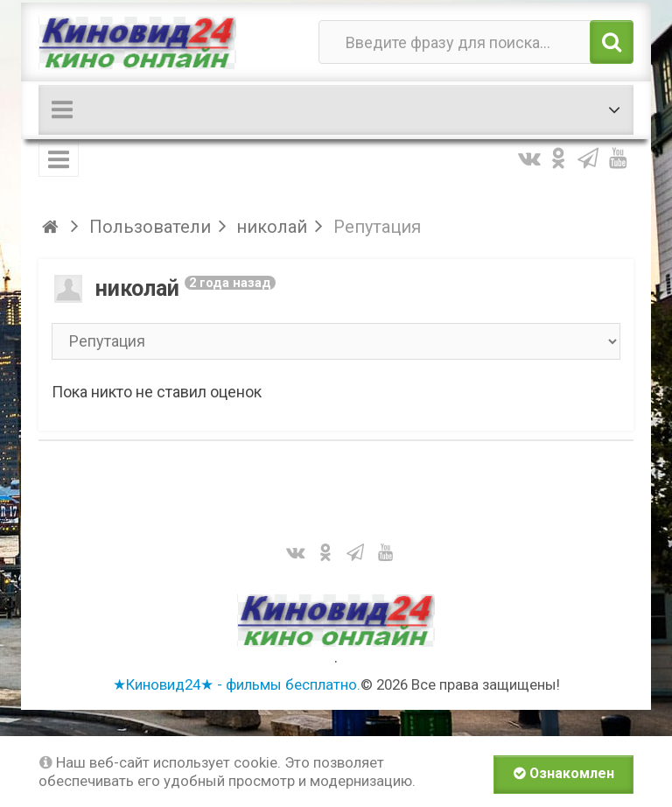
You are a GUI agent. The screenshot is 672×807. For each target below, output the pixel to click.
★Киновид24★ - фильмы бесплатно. (237, 684)
